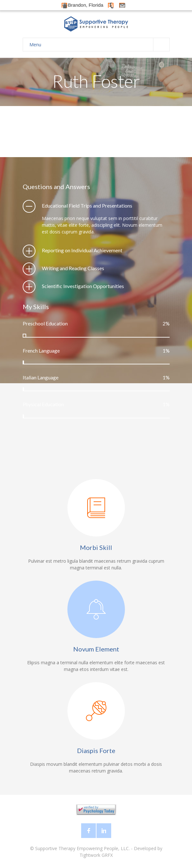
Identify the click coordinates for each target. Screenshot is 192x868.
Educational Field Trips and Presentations (87, 206)
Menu (99, 45)
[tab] (96, 206)
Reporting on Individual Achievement (82, 250)
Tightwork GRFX (96, 855)
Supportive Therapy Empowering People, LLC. (82, 848)
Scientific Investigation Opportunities (83, 286)
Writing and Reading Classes (73, 268)
